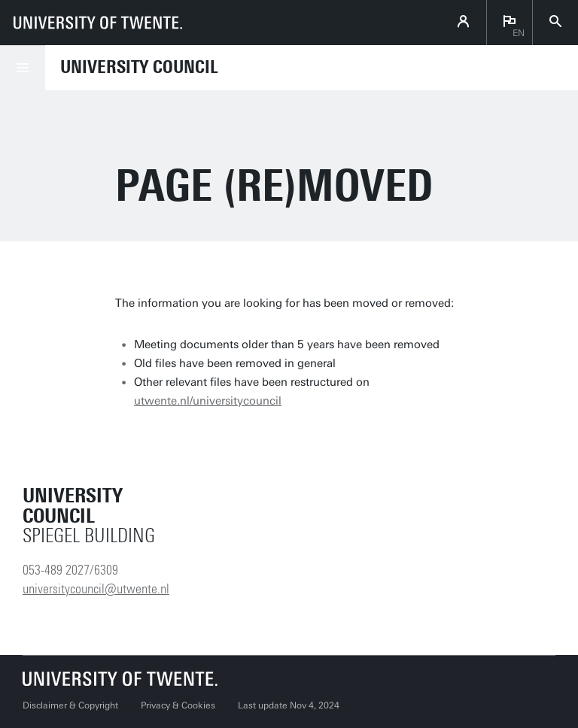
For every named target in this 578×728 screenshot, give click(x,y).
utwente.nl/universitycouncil (208, 401)
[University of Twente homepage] (98, 23)
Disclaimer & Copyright (70, 705)
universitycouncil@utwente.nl (96, 589)
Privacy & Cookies (178, 705)
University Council (139, 67)
